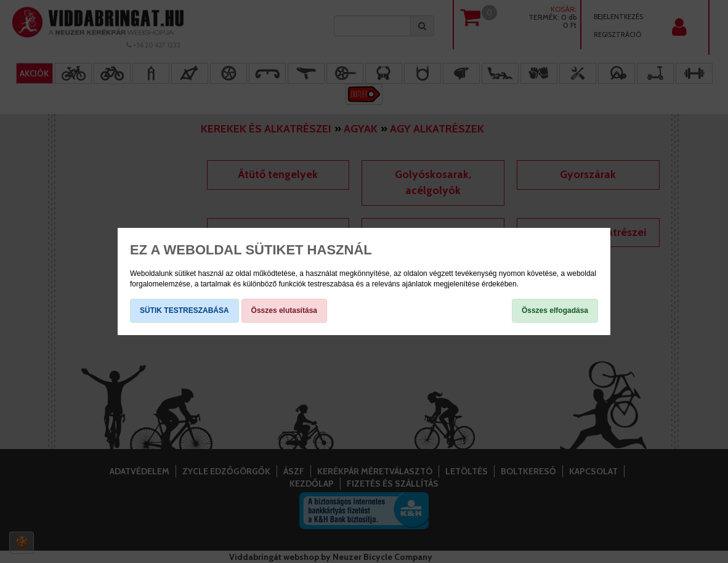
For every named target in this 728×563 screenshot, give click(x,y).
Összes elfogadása (555, 310)
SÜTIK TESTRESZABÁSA (184, 310)
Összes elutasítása (284, 310)
